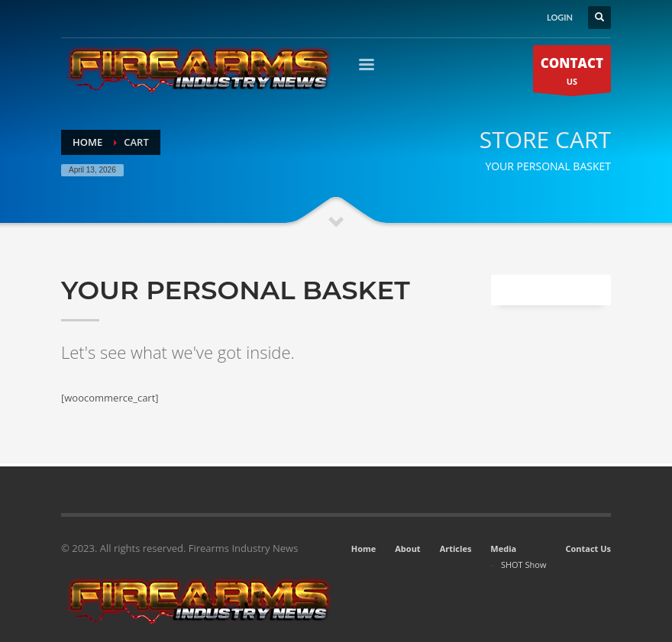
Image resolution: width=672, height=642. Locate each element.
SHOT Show (524, 565)
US (572, 73)
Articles (456, 548)
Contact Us (588, 548)
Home (364, 548)
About (407, 548)
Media (503, 548)
